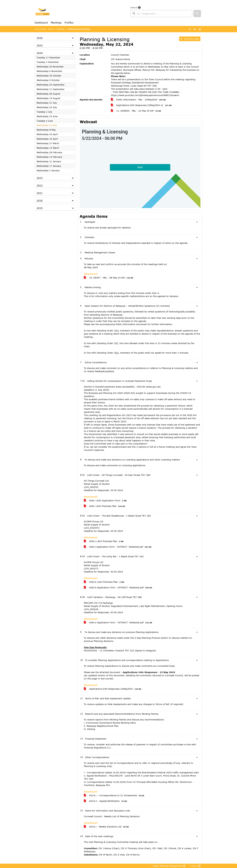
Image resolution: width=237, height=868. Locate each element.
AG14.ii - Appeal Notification (106, 801)
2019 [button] (40, 208)
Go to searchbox (1, 2)
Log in (195, 866)
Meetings (56, 23)
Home (51, 29)
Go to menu (1, 2)
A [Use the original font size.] (190, 29)
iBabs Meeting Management (169, 866)
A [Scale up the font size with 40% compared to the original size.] (200, 29)
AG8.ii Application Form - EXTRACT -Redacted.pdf (118, 547)
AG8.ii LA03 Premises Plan (104, 541)
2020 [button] (40, 201)
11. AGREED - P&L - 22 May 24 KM (136, 111)
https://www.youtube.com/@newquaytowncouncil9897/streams (145, 95)
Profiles (69, 23)
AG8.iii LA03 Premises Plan (104, 582)
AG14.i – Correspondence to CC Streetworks (114, 795)
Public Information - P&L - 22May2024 (139, 100)
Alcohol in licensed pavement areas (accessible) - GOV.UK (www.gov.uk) (122, 387)
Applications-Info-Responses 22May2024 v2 (142, 105)
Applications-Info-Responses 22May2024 (113, 689)
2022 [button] (40, 186)
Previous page (190, 39)
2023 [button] (40, 178)
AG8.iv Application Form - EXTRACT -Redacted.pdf (118, 623)
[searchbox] (161, 14)
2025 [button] (40, 45)
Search (134, 7)
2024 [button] (40, 53)
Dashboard (41, 23)
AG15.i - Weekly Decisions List (107, 827)
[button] (197, 14)
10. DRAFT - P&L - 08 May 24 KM (109, 278)
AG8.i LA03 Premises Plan (105, 506)
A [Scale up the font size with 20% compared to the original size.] (195, 29)
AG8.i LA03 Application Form (106, 501)
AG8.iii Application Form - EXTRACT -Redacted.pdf (118, 588)
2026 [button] (40, 38)
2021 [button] (40, 193)
